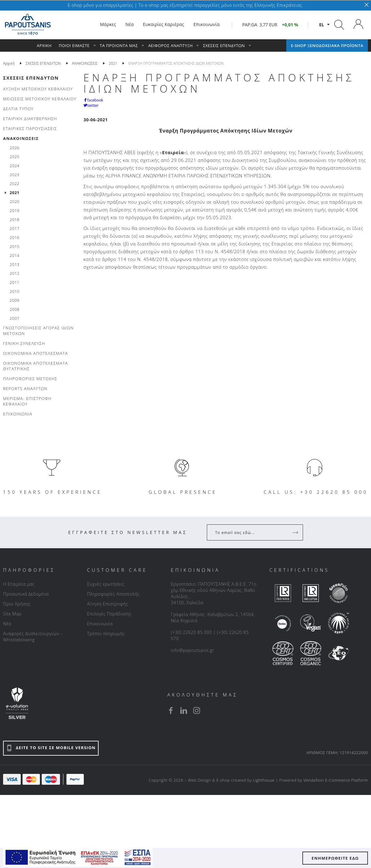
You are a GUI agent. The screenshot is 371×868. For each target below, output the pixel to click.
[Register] (296, 532)
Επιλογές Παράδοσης (109, 614)
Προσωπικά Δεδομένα (26, 594)
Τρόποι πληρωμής (106, 634)
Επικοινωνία (100, 624)
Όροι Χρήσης (17, 604)
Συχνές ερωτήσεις (106, 584)
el (322, 25)
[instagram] (197, 710)
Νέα (7, 624)
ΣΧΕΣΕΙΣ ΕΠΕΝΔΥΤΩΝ (31, 78)
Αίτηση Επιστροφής (107, 604)
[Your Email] (251, 532)
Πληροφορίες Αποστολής (113, 594)
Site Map (12, 614)
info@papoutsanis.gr (193, 650)
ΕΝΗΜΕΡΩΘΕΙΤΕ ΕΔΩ (335, 858)
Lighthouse (264, 780)
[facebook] (171, 710)
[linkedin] (184, 710)
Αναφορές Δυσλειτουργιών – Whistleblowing (33, 637)
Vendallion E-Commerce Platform (336, 780)
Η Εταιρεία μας (19, 584)
